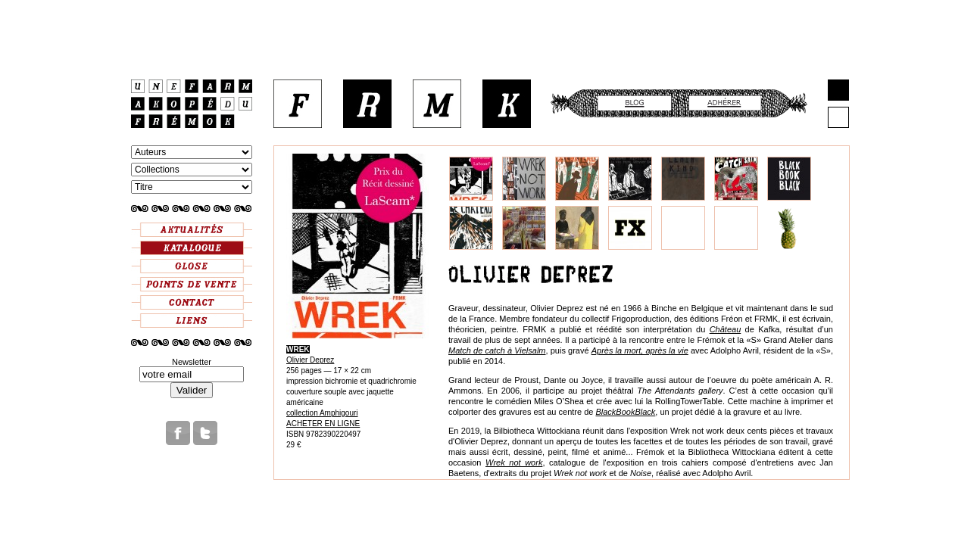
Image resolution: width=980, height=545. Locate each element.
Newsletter (192, 362)
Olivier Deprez (310, 360)
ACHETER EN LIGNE (323, 424)
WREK (298, 349)
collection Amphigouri (322, 413)
